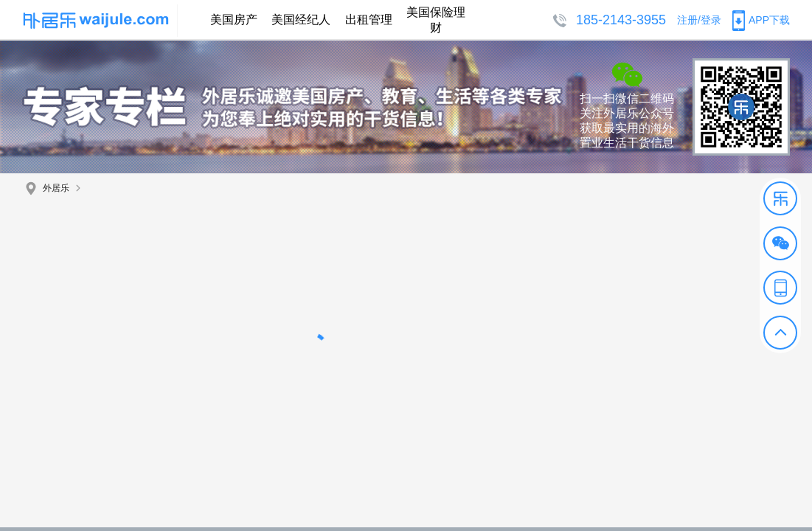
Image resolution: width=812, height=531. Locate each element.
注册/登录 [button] (699, 20)
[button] (780, 198)
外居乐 (56, 188)
